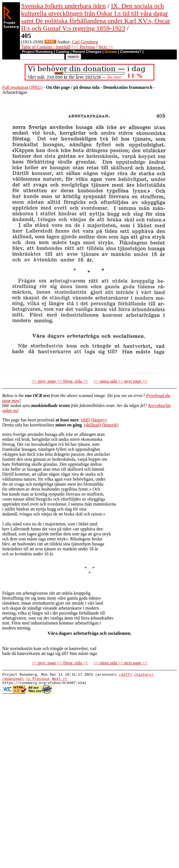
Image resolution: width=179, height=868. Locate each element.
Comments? (131, 52)
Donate (111, 52)
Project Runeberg (37, 52)
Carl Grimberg (85, 42)
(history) (99, 420)
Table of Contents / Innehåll (46, 47)
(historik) (110, 425)
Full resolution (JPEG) (22, 87)
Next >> (106, 47)
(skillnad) (92, 425)
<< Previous (85, 47)
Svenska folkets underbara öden (63, 6)
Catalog (63, 52)
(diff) (85, 420)
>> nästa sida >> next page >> (120, 381)
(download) (13, 680)
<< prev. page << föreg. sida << (60, 381)
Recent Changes (87, 52)
